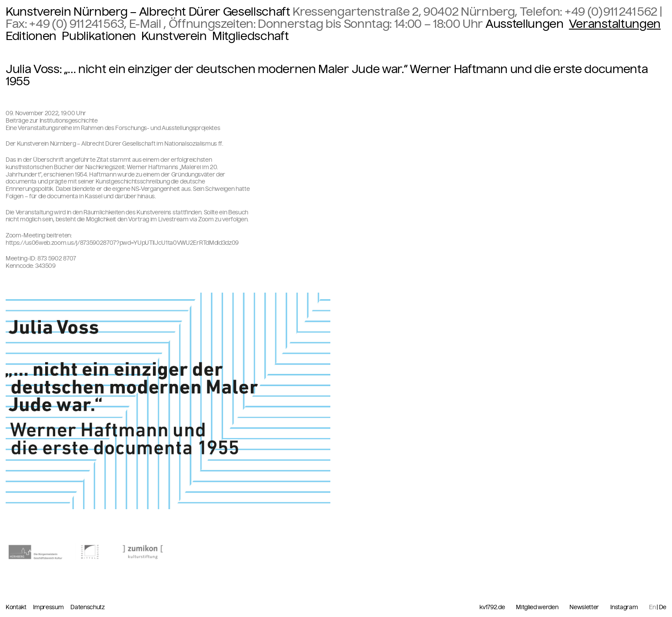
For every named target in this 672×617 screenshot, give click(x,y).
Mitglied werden (537, 607)
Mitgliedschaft (250, 36)
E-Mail (146, 24)
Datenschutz (87, 607)
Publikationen (99, 36)
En (652, 607)
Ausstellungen (525, 24)
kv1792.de (492, 607)
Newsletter (584, 607)
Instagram (624, 607)
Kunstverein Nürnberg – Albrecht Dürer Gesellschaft (148, 12)
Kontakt (17, 607)
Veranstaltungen (615, 24)
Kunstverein (174, 36)
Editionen (31, 36)
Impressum (49, 607)
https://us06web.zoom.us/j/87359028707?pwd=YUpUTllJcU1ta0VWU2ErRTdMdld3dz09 (122, 243)
